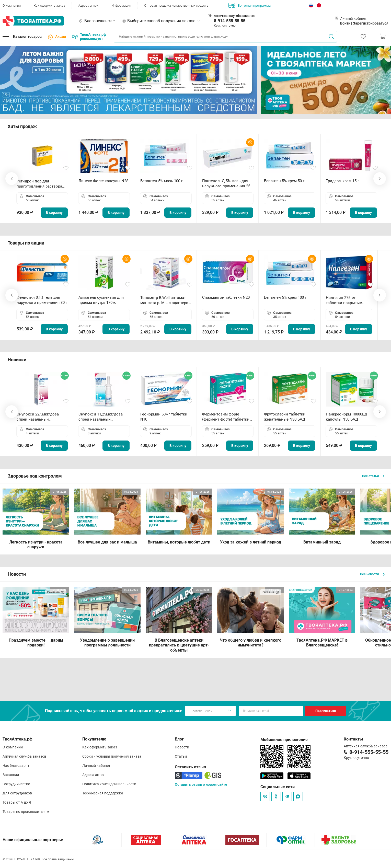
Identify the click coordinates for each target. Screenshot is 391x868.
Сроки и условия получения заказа (112, 756)
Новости (182, 747)
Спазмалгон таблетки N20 (226, 297)
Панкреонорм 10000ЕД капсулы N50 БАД (347, 417)
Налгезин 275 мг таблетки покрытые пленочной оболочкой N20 (346, 300)
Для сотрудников (17, 793)
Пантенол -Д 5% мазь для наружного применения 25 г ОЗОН (227, 184)
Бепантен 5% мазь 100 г (162, 181)
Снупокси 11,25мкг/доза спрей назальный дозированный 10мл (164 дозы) (102, 417)
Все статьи (373, 476)
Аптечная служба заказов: (234, 16)
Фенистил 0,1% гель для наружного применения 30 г (42, 300)
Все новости (372, 574)
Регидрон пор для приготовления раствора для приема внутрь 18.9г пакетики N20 (39, 184)
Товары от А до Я (17, 802)
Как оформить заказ (49, 5)
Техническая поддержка (103, 793)
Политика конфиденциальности (109, 784)
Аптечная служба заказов (24, 756)
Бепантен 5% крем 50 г (284, 181)
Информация (121, 5)
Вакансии (11, 775)
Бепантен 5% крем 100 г (285, 297)
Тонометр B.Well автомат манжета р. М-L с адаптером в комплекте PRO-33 (166, 300)
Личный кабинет (96, 766)
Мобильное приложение (284, 740)
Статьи (181, 756)
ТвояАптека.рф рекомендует (89, 37)
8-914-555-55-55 (230, 21)
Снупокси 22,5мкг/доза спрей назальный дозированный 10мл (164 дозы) (40, 417)
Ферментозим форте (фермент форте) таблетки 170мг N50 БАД (226, 417)
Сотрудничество (16, 784)
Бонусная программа (250, 5)
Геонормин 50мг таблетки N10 (164, 417)
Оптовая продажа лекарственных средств (176, 5)
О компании (12, 5)
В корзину (54, 213)
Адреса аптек (88, 5)
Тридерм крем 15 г (342, 181)
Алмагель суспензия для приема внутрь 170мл (101, 300)
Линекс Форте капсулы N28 (103, 181)
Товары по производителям (26, 812)
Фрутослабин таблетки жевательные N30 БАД (285, 417)
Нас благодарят (16, 766)
